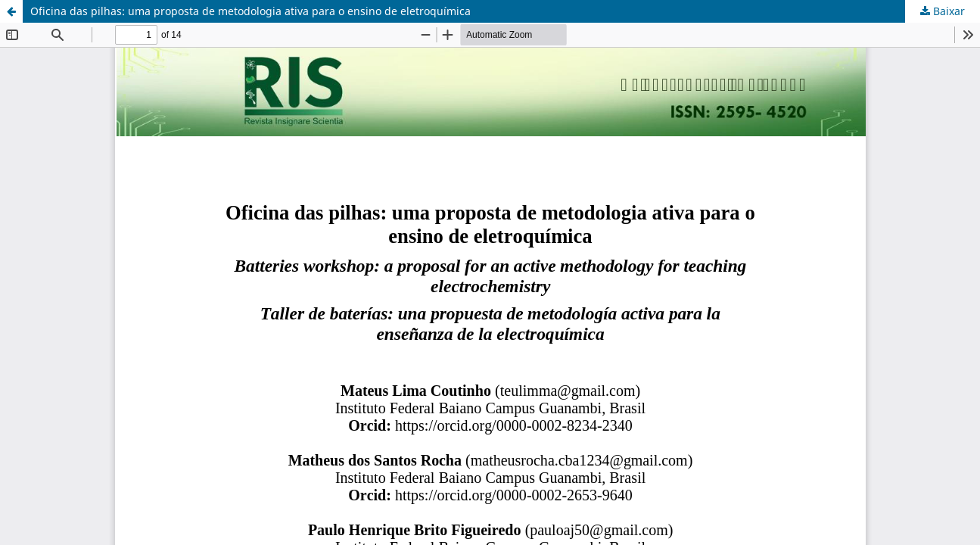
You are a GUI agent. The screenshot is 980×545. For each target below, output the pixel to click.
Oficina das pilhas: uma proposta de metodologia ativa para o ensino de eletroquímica (250, 11)
